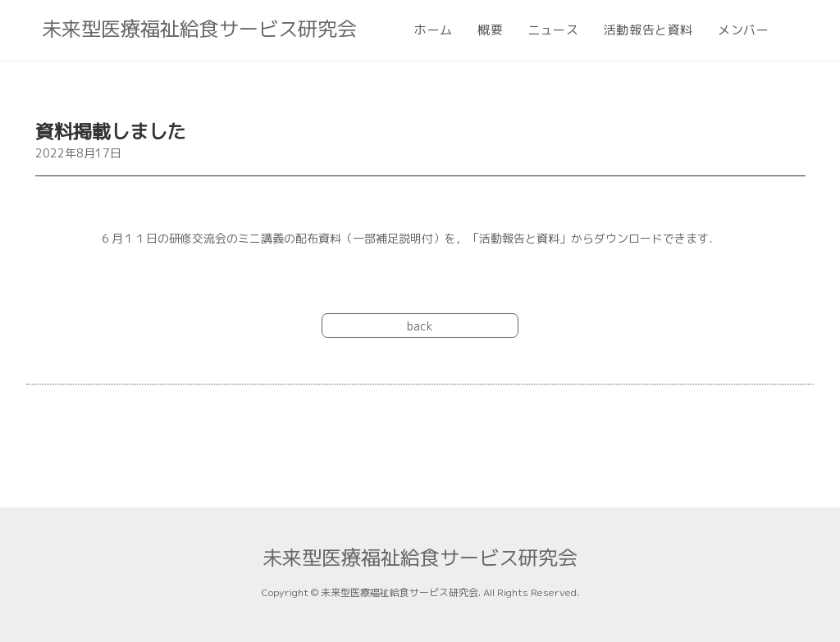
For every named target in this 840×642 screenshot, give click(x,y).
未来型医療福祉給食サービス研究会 (199, 29)
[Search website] (795, 30)
